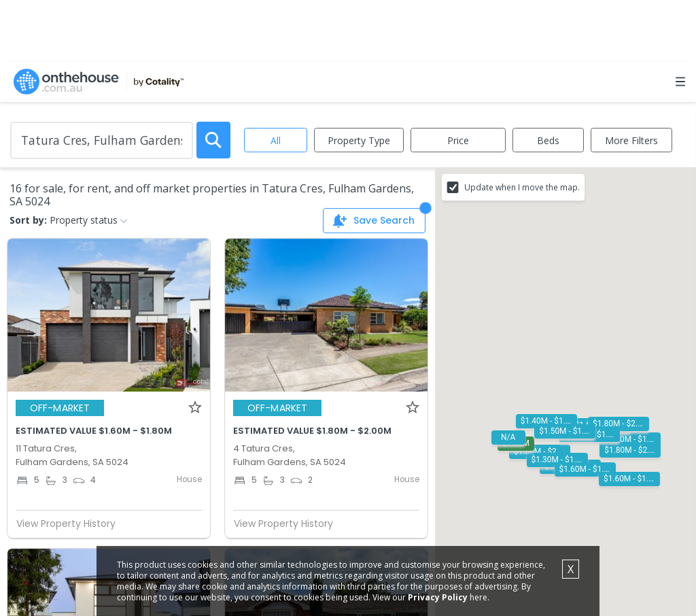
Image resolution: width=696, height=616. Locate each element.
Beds (548, 140)
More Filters (631, 140)
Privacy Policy (438, 597)
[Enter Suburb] (102, 140)
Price (458, 140)
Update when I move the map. (522, 187)
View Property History (71, 524)
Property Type (359, 140)
